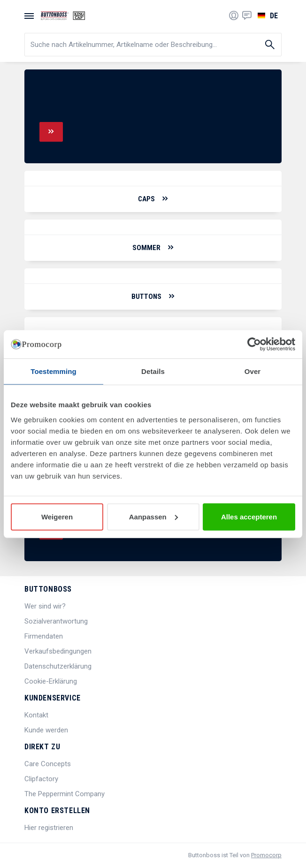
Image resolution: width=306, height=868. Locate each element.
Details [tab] (153, 371)
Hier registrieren (49, 828)
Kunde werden (46, 730)
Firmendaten (44, 636)
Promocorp (266, 855)
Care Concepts (48, 764)
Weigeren (57, 516)
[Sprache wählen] (267, 15)
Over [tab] (253, 371)
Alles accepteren (249, 516)
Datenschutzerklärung (58, 666)
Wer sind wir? (45, 606)
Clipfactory (41, 779)
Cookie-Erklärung (51, 681)
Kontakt (36, 715)
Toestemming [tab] (54, 371)
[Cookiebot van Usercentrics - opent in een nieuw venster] (254, 344)
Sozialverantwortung (56, 621)
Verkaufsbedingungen (58, 651)
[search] (153, 45)
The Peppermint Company (65, 794)
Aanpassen (153, 516)
